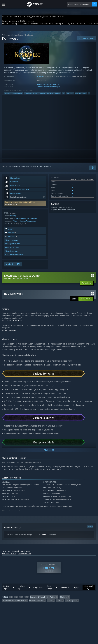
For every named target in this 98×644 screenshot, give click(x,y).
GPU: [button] (59, 602)
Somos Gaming (10, 332)
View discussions (12, 253)
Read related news (12, 249)
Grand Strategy (17, 95)
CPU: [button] (50, 602)
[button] (25, 205)
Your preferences (25, 555)
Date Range (49, 589)
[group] (49, 600)
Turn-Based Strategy (31, 95)
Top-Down (70, 95)
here (44, 536)
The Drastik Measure (14, 322)
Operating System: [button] (36, 602)
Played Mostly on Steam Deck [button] (13, 602)
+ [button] (89, 95)
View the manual (13, 242)
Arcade (43, 95)
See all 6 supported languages (62, 198)
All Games (6, 37)
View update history (13, 245)
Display (76, 589)
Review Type (6, 589)
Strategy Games (17, 37)
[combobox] (79, 4)
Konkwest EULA (11, 206)
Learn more (9, 280)
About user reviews (9, 555)
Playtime (64, 589)
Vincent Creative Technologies (48, 86)
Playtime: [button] (63, 599)
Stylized (58, 95)
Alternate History (81, 95)
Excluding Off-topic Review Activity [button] (43, 599)
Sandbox (50, 95)
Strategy (8, 95)
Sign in (5, 168)
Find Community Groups (14, 256)
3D (64, 95)
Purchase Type (21, 589)
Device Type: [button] (71, 602)
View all (90, 528)
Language (37, 589)
